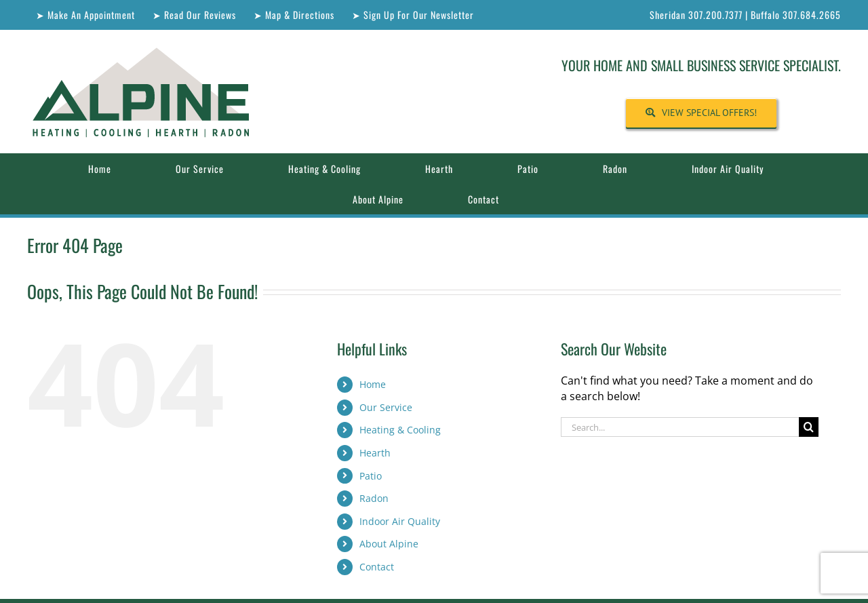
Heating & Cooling (400, 430)
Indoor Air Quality (400, 521)
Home (373, 384)
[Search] (809, 427)
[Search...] (680, 427)
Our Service (386, 407)
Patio (371, 476)
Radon (374, 498)
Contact (377, 567)
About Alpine (389, 544)
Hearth (375, 453)
